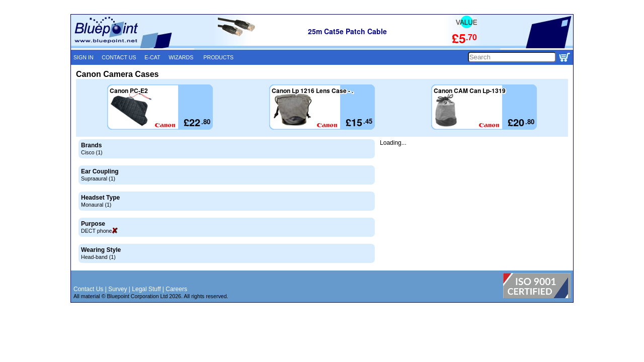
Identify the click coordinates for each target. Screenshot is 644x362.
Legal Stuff (146, 289)
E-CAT (152, 57)
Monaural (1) (96, 205)
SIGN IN (84, 57)
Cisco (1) (92, 152)
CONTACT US (119, 57)
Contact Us (88, 289)
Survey (117, 289)
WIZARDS (181, 57)
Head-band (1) (98, 257)
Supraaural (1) (98, 178)
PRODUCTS (218, 57)
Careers (176, 289)
